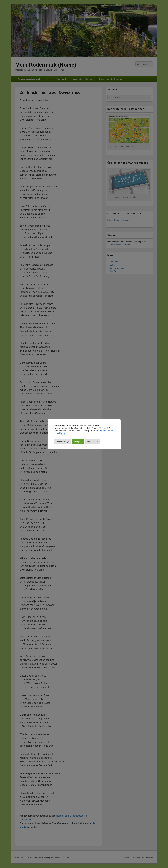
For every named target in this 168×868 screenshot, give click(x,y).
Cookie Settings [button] (63, 441)
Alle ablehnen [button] (92, 441)
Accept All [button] (78, 441)
